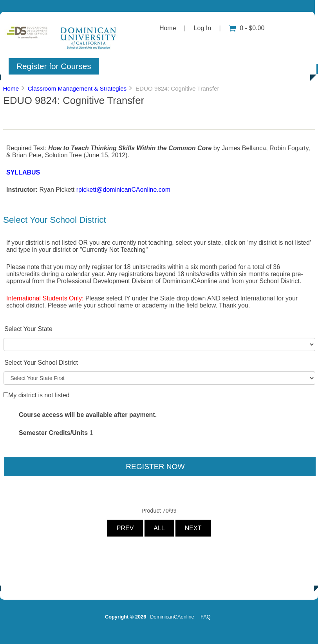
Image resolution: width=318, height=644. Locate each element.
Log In (202, 28)
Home (168, 28)
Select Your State (28, 329)
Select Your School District (41, 363)
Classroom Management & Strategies (77, 88)
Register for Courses (54, 66)
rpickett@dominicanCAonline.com (123, 190)
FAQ (206, 617)
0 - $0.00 (247, 28)
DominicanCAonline (172, 617)
